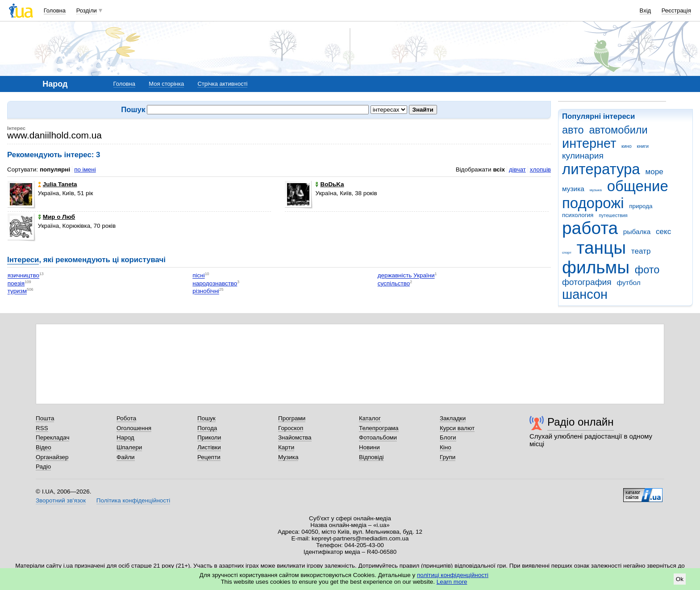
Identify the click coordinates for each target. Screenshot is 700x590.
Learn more (452, 582)
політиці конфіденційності (453, 575)
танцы (602, 248)
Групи (448, 457)
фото (647, 270)
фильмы (596, 267)
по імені (85, 169)
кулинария (583, 156)
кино (627, 146)
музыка (596, 190)
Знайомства (295, 437)
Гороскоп (291, 428)
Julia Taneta (58, 184)
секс (663, 232)
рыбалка (637, 232)
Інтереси (23, 260)
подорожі (593, 203)
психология (578, 215)
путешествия (613, 215)
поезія (16, 283)
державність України (406, 276)
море (654, 172)
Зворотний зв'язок (61, 500)
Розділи (87, 10)
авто (573, 130)
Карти (286, 447)
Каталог (370, 418)
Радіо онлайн (581, 422)
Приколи (209, 437)
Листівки (209, 447)
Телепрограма (379, 428)
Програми (292, 418)
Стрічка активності (222, 84)
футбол (628, 282)
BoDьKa (329, 184)
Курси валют (457, 428)
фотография (587, 282)
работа (590, 228)
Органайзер (52, 457)
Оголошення (134, 428)
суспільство (394, 283)
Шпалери (129, 447)
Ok (680, 579)
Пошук (206, 418)
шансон (585, 294)
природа (641, 206)
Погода (207, 428)
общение (638, 186)
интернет (589, 143)
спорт (567, 253)
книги (643, 146)
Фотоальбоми (378, 437)
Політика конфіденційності (133, 500)
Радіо (43, 467)
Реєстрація (676, 10)
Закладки (453, 418)
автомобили (618, 130)
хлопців (540, 169)
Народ (125, 437)
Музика (288, 457)
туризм (17, 291)
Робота (126, 418)
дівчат (517, 169)
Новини (369, 447)
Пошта (45, 418)
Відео (44, 447)
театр (641, 251)
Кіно (446, 447)
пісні (198, 276)
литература (601, 169)
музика (573, 189)
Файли (126, 457)
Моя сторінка (166, 84)
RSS (42, 428)
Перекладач (52, 437)
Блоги (448, 437)
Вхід (646, 10)
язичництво (23, 276)
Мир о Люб (56, 217)
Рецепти (209, 457)
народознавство (215, 283)
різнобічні (206, 291)
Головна (55, 10)
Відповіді (371, 457)
